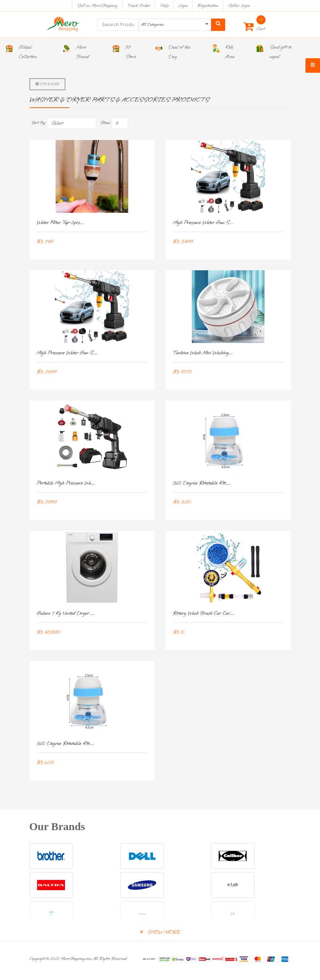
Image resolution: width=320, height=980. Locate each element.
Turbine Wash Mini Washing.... (203, 353)
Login (183, 6)
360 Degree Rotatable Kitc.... (202, 483)
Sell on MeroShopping (97, 6)
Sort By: (39, 123)
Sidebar (48, 84)
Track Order (139, 6)
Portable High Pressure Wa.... (66, 483)
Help (164, 6)
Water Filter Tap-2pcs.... (60, 223)
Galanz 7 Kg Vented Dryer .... (66, 614)
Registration (208, 6)
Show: (105, 123)
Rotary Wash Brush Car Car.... (204, 614)
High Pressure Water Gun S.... (203, 223)
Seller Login (239, 6)
